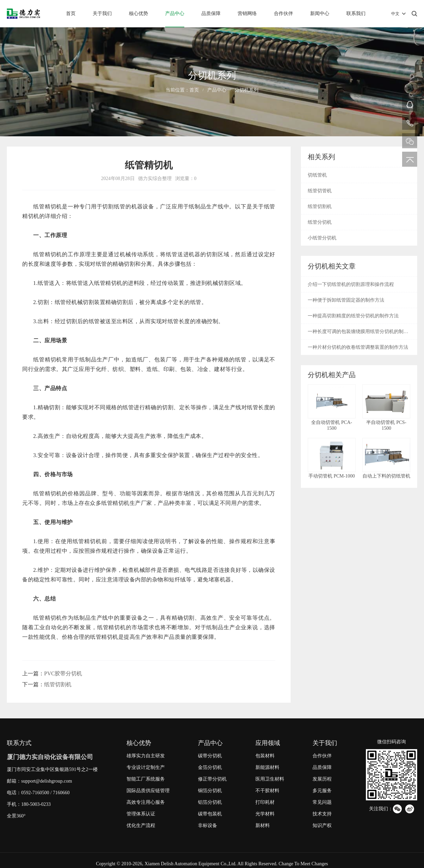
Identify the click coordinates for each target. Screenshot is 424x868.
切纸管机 (317, 175)
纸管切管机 (320, 191)
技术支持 (322, 814)
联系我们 (356, 13)
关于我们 (102, 13)
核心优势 (138, 13)
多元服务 (322, 791)
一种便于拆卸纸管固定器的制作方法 (346, 300)
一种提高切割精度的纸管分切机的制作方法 (353, 316)
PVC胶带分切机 (63, 673)
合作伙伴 (283, 13)
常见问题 (322, 802)
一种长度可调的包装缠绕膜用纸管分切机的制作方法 (358, 334)
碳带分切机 (210, 756)
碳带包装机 (210, 814)
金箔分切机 (210, 767)
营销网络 (247, 13)
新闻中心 (320, 13)
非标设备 (208, 825)
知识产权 (322, 825)
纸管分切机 (320, 222)
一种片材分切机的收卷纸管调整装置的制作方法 (358, 347)
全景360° (16, 816)
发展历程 (322, 779)
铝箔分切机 (210, 802)
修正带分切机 (212, 779)
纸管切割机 (58, 684)
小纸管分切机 (322, 238)
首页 (71, 13)
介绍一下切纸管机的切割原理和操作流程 (351, 284)
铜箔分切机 (210, 791)
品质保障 (211, 13)
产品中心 (175, 13)
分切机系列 (247, 90)
